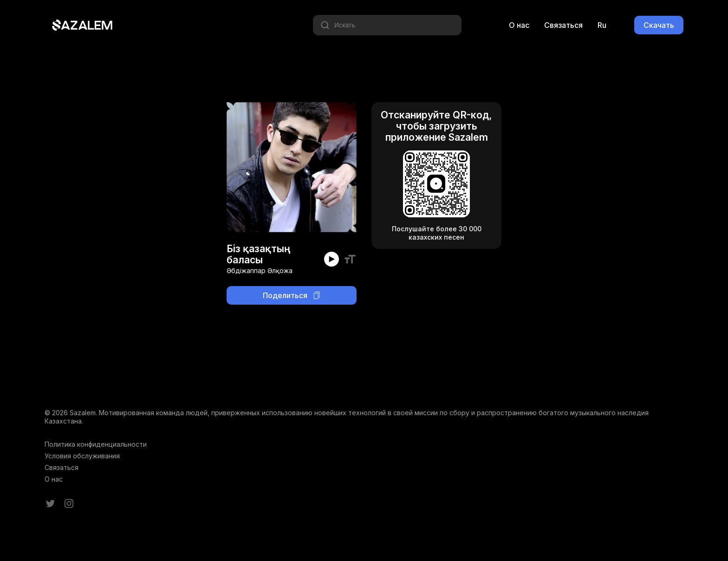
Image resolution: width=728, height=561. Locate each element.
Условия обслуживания (82, 456)
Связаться (563, 25)
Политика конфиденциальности (96, 444)
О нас (519, 25)
